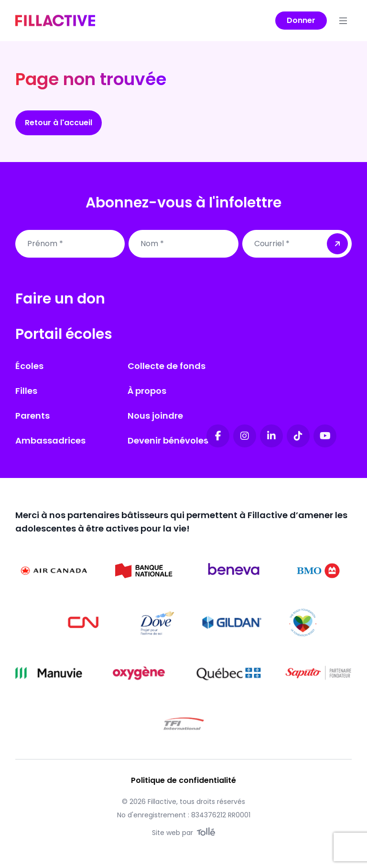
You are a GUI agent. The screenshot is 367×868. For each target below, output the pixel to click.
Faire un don (60, 299)
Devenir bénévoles (168, 440)
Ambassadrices (50, 440)
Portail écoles (64, 334)
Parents (32, 416)
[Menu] (343, 21)
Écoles (29, 366)
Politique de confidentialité (183, 780)
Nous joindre (155, 416)
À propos (147, 391)
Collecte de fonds (167, 366)
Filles (26, 391)
